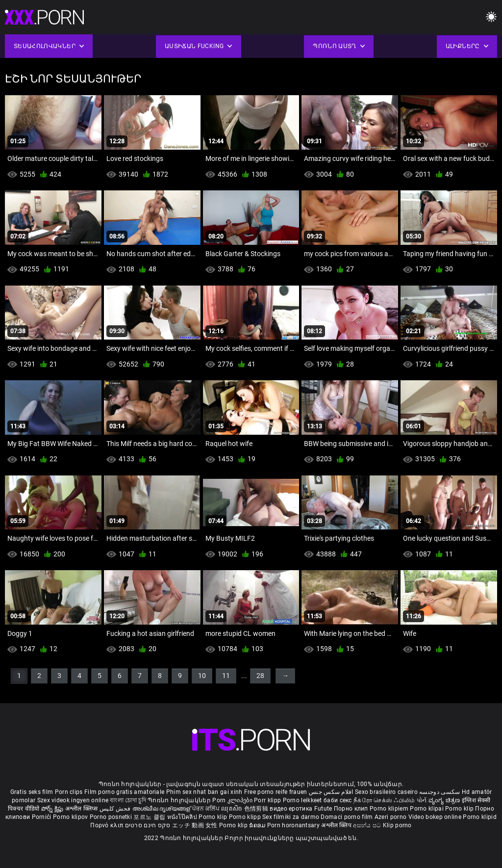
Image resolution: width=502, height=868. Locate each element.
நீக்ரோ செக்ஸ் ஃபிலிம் (384, 800)
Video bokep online (435, 817)
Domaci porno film (347, 817)
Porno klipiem (390, 809)
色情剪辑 (257, 809)
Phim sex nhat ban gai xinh (204, 792)
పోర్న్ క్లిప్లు (53, 809)
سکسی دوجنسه (439, 792)
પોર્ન (422, 800)
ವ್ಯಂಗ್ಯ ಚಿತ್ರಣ (445, 800)
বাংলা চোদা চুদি (128, 800)
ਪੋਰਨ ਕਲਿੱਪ (207, 809)
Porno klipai (427, 809)
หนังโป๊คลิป (183, 817)
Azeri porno (391, 817)
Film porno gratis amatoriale (124, 792)
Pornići (42, 817)
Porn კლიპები (233, 800)
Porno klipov (71, 817)
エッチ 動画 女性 (195, 825)
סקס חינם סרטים (148, 825)
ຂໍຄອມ (258, 825)
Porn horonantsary (294, 825)
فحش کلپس (116, 809)
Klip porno (397, 825)
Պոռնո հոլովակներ (180, 800)
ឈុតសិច (233, 809)
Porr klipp (268, 800)
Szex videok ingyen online (73, 800)
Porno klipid (480, 817)
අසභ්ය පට (368, 825)
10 (202, 676)
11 (226, 676)
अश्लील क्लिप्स (82, 809)
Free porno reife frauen (276, 792)
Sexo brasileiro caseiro (386, 792)
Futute (323, 809)
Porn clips (70, 792)
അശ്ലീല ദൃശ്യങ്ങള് (162, 809)
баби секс (338, 800)
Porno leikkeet (303, 800)
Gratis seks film (32, 792)
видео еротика (291, 809)
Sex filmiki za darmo (291, 817)
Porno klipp (246, 817)
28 (260, 676)
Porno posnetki (112, 817)
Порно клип (352, 809)
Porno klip (460, 809)
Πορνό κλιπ (107, 825)
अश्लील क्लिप (337, 825)
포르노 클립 (150, 817)
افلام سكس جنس (331, 792)
